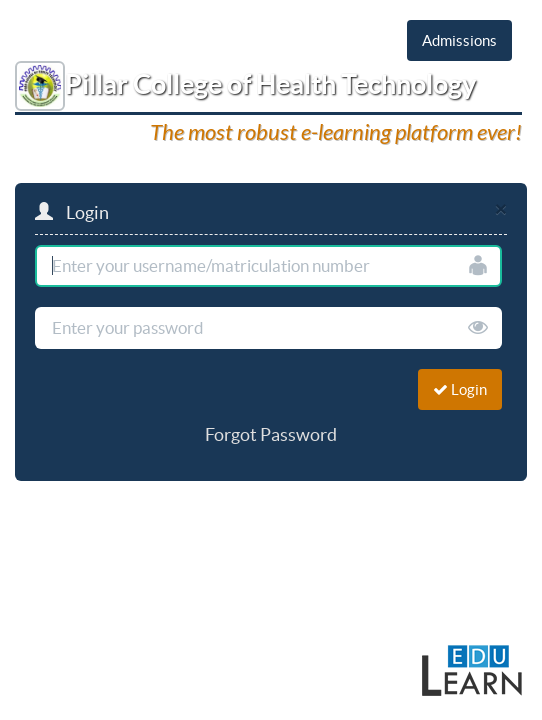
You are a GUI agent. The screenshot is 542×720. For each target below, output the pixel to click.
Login (460, 389)
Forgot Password (271, 434)
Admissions (459, 40)
